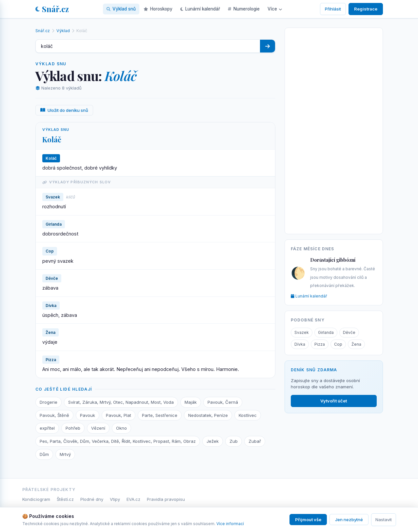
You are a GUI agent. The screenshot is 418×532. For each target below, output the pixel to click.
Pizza (320, 344)
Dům (44, 454)
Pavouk (88, 415)
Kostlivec (248, 415)
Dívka (300, 344)
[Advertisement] (334, 130)
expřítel (47, 428)
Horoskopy (158, 9)
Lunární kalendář (200, 9)
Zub (234, 441)
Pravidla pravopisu (166, 499)
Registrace (366, 9)
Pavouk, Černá (223, 402)
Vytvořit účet (334, 401)
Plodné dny (92, 499)
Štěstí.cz (65, 499)
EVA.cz (133, 499)
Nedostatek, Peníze (208, 415)
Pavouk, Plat (119, 415)
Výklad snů (121, 9)
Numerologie (244, 9)
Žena (356, 344)
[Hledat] (268, 46)
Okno (121, 428)
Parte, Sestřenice (160, 415)
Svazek (302, 332)
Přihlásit (333, 9)
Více (275, 9)
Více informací (230, 524)
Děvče (349, 332)
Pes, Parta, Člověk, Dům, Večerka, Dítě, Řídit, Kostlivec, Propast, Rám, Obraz (118, 441)
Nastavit (384, 520)
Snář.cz (52, 9)
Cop (338, 344)
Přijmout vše (308, 520)
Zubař (255, 441)
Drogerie (49, 402)
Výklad (63, 31)
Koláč (52, 139)
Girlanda (326, 332)
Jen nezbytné (349, 520)
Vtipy (115, 499)
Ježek (213, 441)
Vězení (98, 428)
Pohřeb (73, 428)
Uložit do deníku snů (64, 110)
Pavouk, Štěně (54, 415)
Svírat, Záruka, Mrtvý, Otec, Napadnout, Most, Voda (121, 402)
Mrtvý (65, 454)
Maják (191, 402)
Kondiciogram (36, 499)
